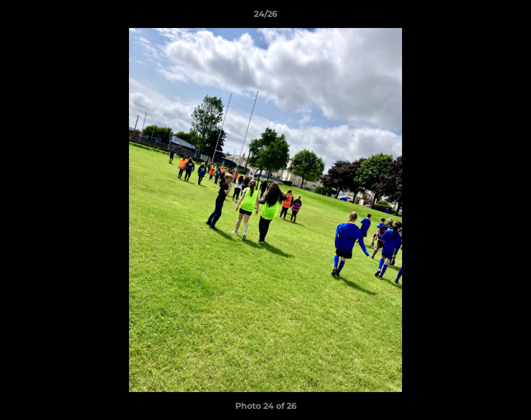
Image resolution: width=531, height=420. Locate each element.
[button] (510, 17)
